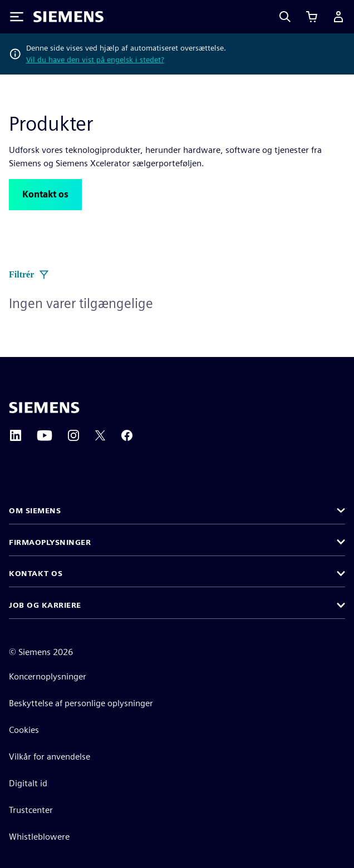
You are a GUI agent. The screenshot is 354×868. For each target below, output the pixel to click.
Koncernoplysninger (48, 676)
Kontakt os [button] (36, 573)
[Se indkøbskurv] (312, 17)
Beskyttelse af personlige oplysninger (81, 703)
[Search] (285, 17)
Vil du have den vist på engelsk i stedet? (95, 59)
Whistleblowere (39, 837)
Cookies (24, 730)
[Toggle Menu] (17, 17)
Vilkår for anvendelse (50, 757)
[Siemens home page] (44, 408)
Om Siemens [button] (35, 510)
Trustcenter (31, 810)
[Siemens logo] (68, 17)
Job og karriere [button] (45, 605)
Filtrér (29, 275)
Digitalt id (28, 783)
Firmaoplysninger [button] (50, 542)
